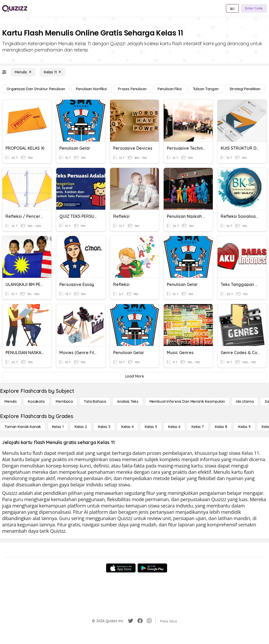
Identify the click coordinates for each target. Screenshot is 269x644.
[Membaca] (64, 401)
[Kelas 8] (221, 427)
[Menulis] (23, 72)
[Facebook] (140, 621)
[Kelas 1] (58, 427)
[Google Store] (152, 568)
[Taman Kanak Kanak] (23, 427)
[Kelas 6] (174, 427)
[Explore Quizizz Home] (15, 8)
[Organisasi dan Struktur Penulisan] (36, 89)
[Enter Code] (254, 8)
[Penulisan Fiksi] (170, 89)
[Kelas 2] (81, 427)
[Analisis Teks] (128, 401)
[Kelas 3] (104, 427)
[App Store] (121, 568)
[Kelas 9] (244, 427)
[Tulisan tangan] (206, 89)
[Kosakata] (36, 401)
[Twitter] (131, 621)
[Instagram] (149, 621)
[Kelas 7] (198, 427)
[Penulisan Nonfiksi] (91, 89)
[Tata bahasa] (95, 401)
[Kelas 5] (151, 427)
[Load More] (134, 376)
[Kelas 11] (52, 72)
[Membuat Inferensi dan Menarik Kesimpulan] (187, 401)
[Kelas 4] (128, 427)
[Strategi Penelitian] (245, 89)
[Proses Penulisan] (132, 89)
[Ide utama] (245, 401)
